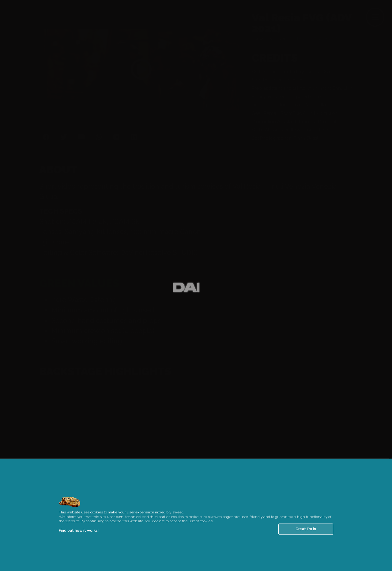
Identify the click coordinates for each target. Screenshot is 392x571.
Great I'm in (306, 538)
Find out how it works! (79, 540)
